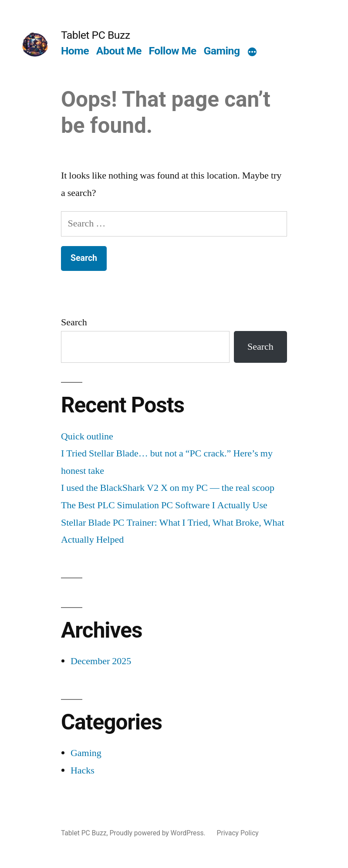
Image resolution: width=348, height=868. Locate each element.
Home (75, 51)
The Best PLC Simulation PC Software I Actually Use (164, 505)
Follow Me (172, 51)
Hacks (83, 770)
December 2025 (101, 661)
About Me (119, 51)
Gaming (221, 51)
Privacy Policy (238, 833)
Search (74, 322)
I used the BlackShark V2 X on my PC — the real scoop (168, 488)
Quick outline (87, 436)
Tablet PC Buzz (96, 35)
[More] (252, 53)
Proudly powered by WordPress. (158, 833)
